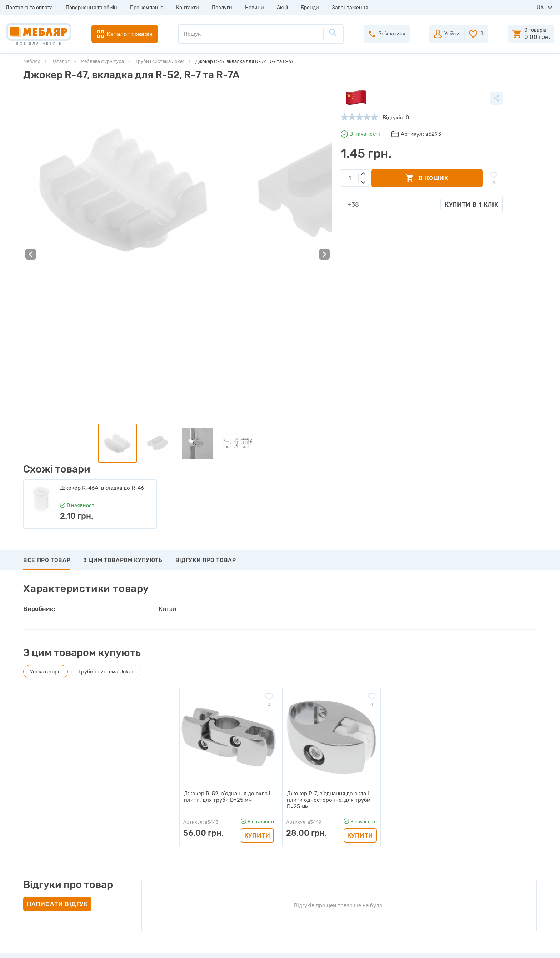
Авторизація (297, 834)
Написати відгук (57, 712)
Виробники (171, 834)
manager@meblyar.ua (488, 895)
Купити (257, 643)
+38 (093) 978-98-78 (492, 858)
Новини (254, 8)
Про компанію (147, 8)
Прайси (166, 847)
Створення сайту (488, 946)
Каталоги (169, 860)
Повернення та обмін (91, 8)
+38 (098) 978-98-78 (492, 868)
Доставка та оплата (29, 8)
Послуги (222, 8)
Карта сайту (172, 899)
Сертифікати (173, 886)
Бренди (310, 8)
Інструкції (169, 873)
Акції (282, 8)
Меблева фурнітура (102, 61)
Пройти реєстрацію (307, 847)
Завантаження (350, 8)
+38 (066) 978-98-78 (492, 878)
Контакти (187, 8)
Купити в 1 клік (363, 204)
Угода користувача (181, 912)
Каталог (61, 61)
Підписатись (501, 781)
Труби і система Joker (160, 61)
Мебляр (32, 61)
